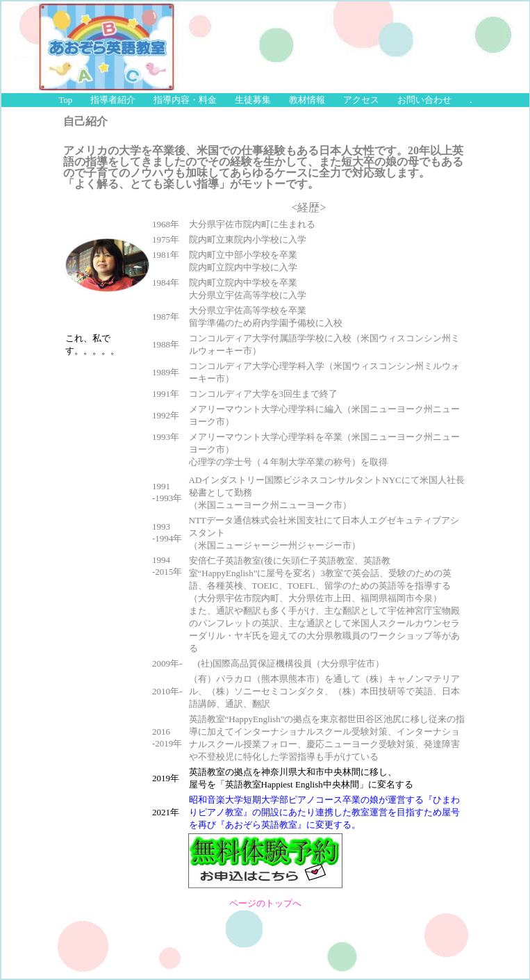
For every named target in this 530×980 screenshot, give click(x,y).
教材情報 (307, 100)
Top (66, 100)
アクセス (361, 100)
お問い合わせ (424, 100)
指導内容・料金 (185, 100)
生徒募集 (253, 100)
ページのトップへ (265, 904)
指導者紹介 (113, 100)
